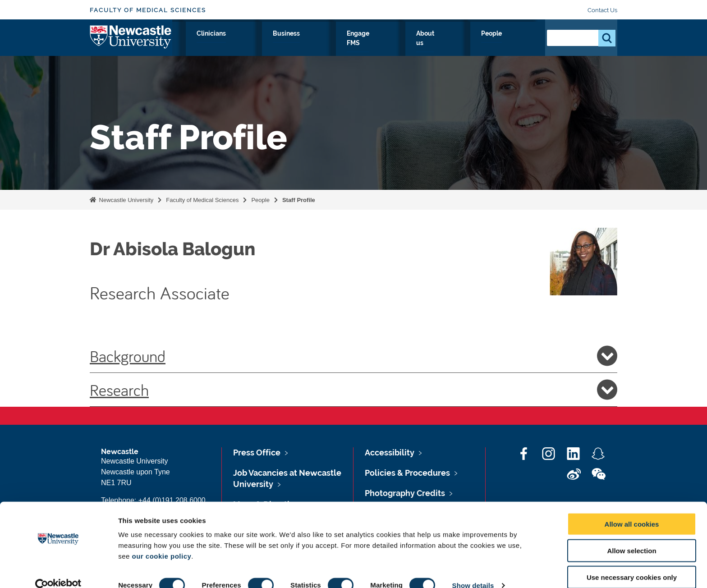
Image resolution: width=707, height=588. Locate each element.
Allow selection (631, 535)
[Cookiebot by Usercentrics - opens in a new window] (58, 570)
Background (353, 356)
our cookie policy (161, 541)
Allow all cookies (632, 509)
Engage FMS (424, 44)
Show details (473, 570)
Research (244, 44)
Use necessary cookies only (632, 562)
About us (476, 44)
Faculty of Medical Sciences (148, 10)
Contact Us (602, 10)
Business (373, 44)
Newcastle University (125, 200)
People (518, 44)
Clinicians (326, 44)
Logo (131, 42)
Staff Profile (299, 200)
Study (285, 44)
